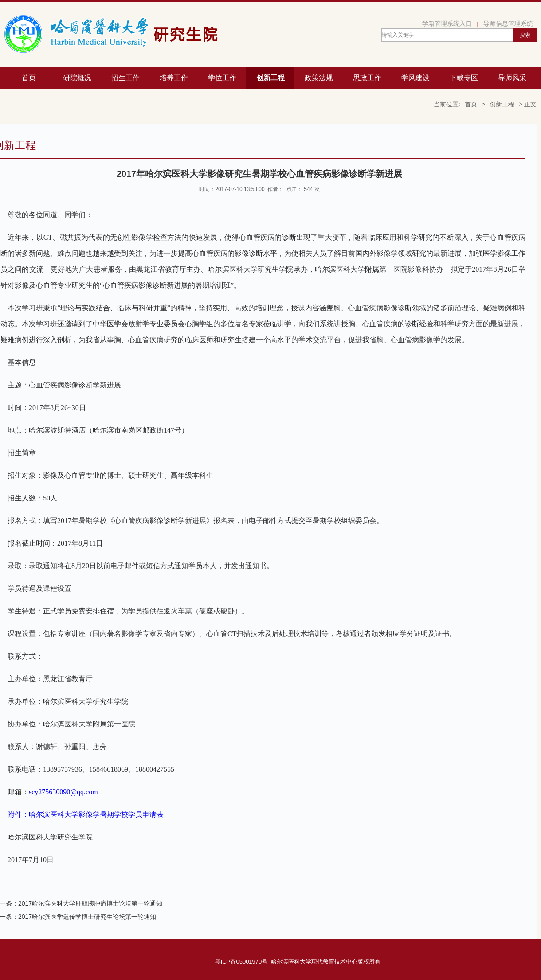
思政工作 (367, 78)
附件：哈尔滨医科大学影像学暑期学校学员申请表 (86, 814)
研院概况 (77, 78)
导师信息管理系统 (508, 23)
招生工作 (125, 78)
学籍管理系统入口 (447, 23)
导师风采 (512, 78)
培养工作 (174, 78)
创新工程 (270, 78)
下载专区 (464, 78)
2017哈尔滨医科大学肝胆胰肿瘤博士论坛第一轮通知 (90, 903)
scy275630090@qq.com (63, 792)
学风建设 (416, 78)
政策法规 (319, 78)
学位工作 (222, 78)
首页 (29, 78)
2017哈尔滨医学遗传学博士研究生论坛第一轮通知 (87, 917)
